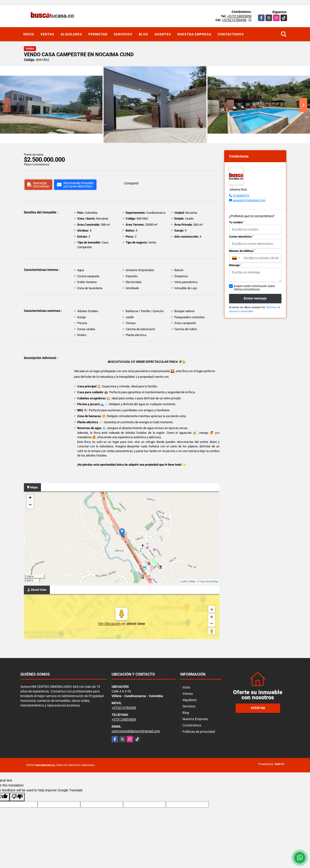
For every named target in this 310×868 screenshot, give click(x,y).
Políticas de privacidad (199, 732)
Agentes (163, 34)
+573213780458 (234, 20)
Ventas (47, 34)
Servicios (123, 34)
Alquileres (71, 34)
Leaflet (184, 581)
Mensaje (235, 265)
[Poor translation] (17, 797)
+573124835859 (239, 16)
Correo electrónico (241, 237)
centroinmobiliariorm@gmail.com (136, 731)
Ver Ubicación (110, 624)
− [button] (30, 505)
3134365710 (241, 196)
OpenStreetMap (209, 581)
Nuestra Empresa (194, 34)
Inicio (29, 34)
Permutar (98, 34)
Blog (144, 34)
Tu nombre (237, 222)
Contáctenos (231, 34)
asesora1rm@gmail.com (249, 200)
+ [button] (30, 498)
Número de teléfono (242, 251)
